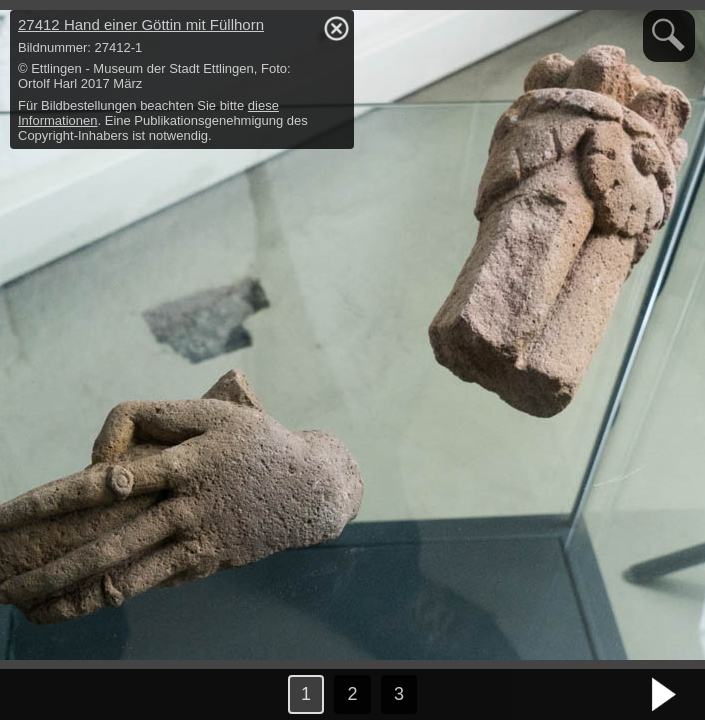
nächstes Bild (665, 695)
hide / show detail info (336, 28)
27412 (141, 24)
